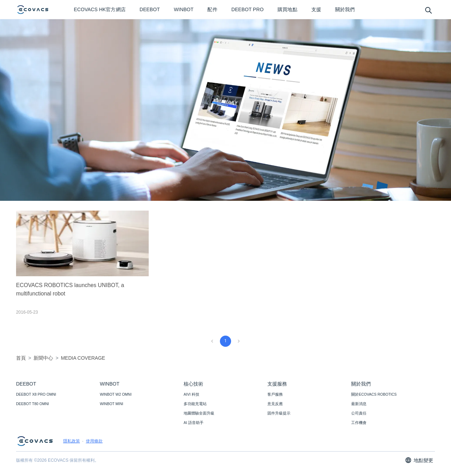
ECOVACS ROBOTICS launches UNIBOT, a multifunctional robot (70, 290)
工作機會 (359, 423)
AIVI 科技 (191, 394)
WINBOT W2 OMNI (116, 394)
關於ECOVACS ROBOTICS (374, 394)
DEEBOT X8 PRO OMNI (36, 394)
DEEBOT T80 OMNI (32, 404)
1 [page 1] (225, 341)
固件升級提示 (279, 413)
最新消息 (359, 404)
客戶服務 (275, 394)
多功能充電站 (195, 404)
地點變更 (419, 460)
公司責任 (359, 413)
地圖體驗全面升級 (199, 413)
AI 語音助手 (194, 423)
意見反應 (275, 404)
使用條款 (94, 441)
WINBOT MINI (112, 404)
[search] (428, 10)
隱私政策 (72, 441)
